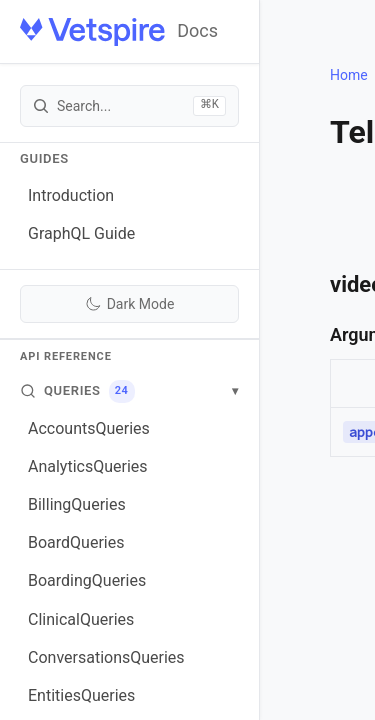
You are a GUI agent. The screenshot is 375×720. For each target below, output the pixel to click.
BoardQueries (76, 542)
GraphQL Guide (81, 233)
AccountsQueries (89, 428)
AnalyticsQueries (88, 466)
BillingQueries (77, 504)
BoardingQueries (87, 580)
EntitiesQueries (81, 695)
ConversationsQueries (106, 657)
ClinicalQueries (81, 619)
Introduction (71, 195)
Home (349, 75)
